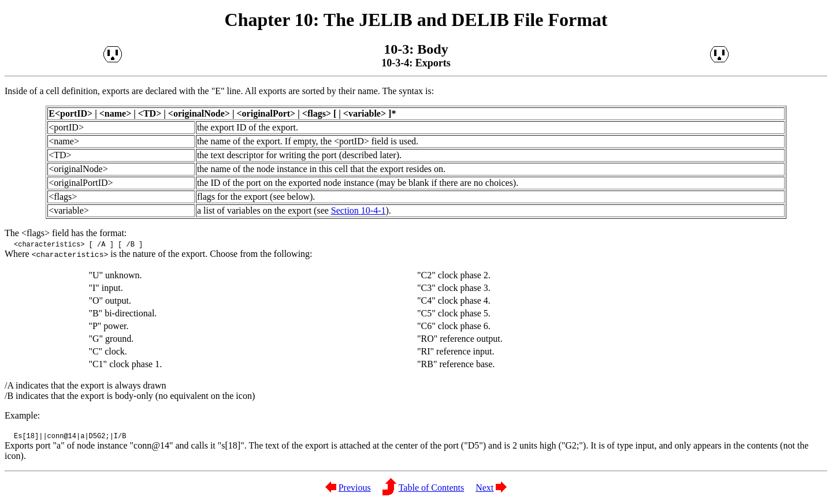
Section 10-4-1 (359, 210)
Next (484, 488)
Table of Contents (432, 488)
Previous (355, 488)
